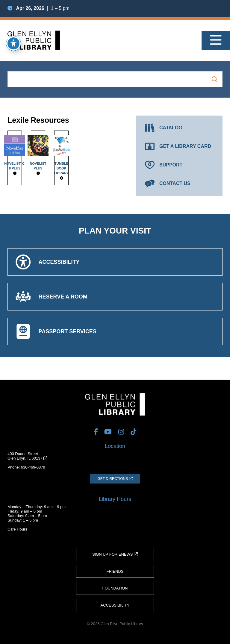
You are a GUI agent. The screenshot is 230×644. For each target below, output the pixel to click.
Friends (115, 571)
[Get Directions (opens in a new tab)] (115, 479)
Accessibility (115, 605)
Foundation (115, 588)
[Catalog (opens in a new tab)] (179, 128)
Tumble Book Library (61, 155)
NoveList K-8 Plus (15, 153)
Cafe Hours (17, 529)
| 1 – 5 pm (38, 8)
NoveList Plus (38, 153)
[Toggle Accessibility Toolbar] (13, 43)
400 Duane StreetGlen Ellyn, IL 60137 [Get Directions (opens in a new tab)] (27, 456)
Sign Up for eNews (115, 554)
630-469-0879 (33, 467)
